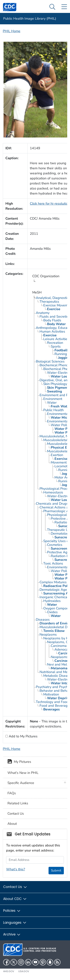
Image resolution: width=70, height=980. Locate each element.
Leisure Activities (56, 339)
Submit (56, 870)
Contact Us (16, 814)
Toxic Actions (53, 563)
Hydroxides (52, 601)
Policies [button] (12, 911)
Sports (56, 346)
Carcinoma (59, 646)
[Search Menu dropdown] (52, 7)
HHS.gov (9, 971)
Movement (59, 462)
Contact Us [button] (15, 887)
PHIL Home (12, 31)
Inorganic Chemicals (55, 597)
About (12, 824)
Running (61, 354)
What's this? (16, 869)
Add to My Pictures (23, 736)
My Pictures (19, 762)
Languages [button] (15, 922)
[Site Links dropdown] (64, 7)
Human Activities (52, 331)
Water (52, 403)
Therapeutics (49, 302)
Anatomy (43, 313)
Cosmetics (55, 545)
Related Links (18, 803)
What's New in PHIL (23, 773)
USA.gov (24, 971)
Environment (53, 399)
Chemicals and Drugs (52, 504)
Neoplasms (48, 635)
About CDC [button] (15, 899)
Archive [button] (12, 934)
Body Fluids (52, 320)
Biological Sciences (50, 361)
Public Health (53, 410)
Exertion (57, 455)
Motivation (51, 694)
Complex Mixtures (53, 582)
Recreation (55, 343)
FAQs (12, 793)
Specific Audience (21, 783)
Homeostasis (53, 492)
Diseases (43, 620)
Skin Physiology (55, 384)
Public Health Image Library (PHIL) (30, 19)
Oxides (52, 612)
